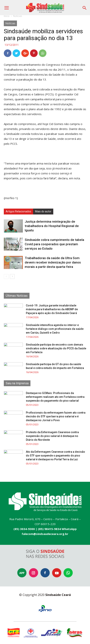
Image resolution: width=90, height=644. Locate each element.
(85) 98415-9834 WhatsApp (57, 529)
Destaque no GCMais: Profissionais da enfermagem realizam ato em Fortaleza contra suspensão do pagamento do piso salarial (55, 397)
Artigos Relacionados (18, 211)
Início (7, 16)
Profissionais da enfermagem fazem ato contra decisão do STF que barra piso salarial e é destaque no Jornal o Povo (56, 416)
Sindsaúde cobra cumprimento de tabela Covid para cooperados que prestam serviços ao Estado (54, 244)
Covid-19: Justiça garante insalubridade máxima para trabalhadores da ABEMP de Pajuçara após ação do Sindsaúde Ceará (52, 309)
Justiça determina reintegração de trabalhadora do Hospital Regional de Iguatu (52, 226)
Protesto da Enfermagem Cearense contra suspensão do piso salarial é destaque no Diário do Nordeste (52, 436)
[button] (85, 7)
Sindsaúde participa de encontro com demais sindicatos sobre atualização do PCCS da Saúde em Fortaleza (56, 348)
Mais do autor (43, 211)
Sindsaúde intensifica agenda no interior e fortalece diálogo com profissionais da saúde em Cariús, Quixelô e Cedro (55, 329)
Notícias (18, 16)
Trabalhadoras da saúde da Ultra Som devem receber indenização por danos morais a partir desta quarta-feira (53, 262)
